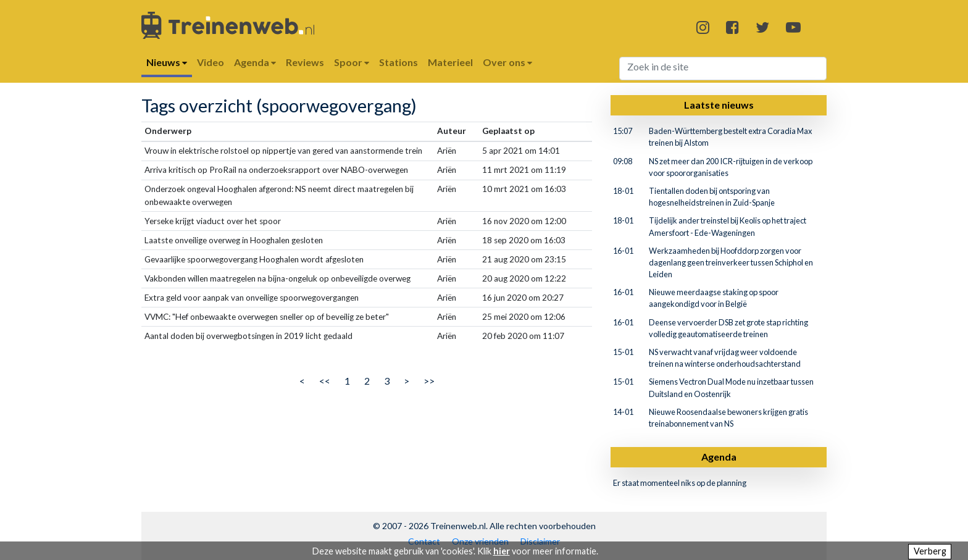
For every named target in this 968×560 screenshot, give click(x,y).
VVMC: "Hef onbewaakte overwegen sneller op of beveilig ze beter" (267, 317)
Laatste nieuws (719, 105)
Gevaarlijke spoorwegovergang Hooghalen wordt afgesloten (254, 259)
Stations (398, 62)
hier (502, 551)
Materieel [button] (450, 62)
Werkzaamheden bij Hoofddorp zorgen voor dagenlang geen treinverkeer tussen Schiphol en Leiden (731, 262)
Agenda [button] (255, 62)
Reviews (305, 62)
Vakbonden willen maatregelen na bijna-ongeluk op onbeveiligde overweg (277, 278)
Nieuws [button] (167, 62)
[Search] (723, 69)
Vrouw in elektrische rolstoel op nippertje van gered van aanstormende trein (283, 151)
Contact (424, 541)
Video (211, 62)
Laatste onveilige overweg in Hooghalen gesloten (234, 240)
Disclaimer (540, 541)
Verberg (930, 551)
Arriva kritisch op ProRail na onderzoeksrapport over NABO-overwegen (276, 170)
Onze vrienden (480, 541)
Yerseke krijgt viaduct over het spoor (213, 221)
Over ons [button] (507, 62)
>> (429, 381)
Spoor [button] (352, 62)
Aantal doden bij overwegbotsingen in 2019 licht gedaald (248, 336)
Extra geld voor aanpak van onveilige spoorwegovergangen (252, 298)
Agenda (719, 457)
